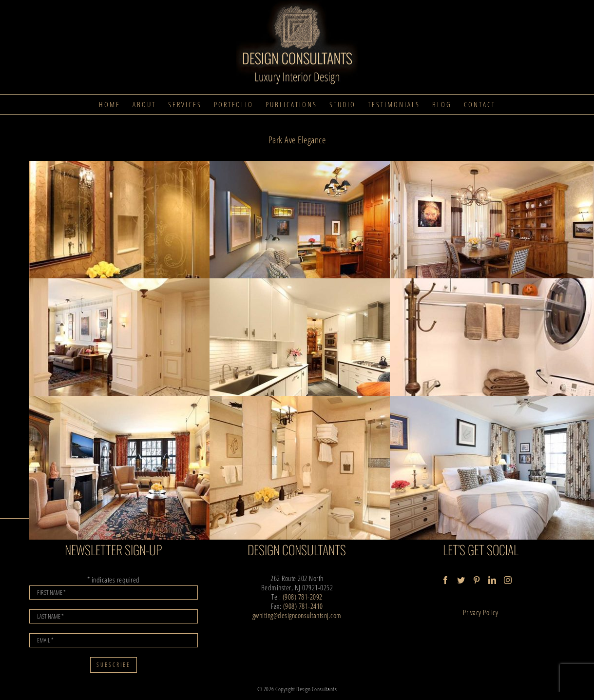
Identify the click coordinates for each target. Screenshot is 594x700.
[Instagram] (508, 580)
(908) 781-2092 (303, 597)
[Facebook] (446, 580)
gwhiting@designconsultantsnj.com (297, 615)
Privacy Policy (480, 612)
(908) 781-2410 (303, 606)
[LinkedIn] (492, 580)
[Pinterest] (477, 580)
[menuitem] (110, 104)
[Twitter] (461, 580)
